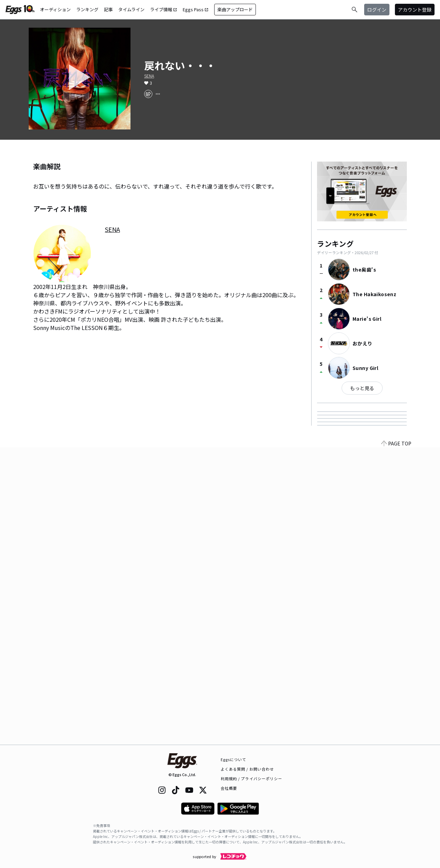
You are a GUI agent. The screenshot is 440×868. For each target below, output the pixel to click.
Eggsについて (234, 759)
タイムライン (131, 9)
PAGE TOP (396, 741)
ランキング (87, 9)
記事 (108, 9)
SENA (149, 76)
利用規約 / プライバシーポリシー (252, 779)
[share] (148, 94)
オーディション (55, 9)
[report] (158, 94)
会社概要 (229, 788)
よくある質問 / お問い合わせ (247, 769)
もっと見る (362, 388)
